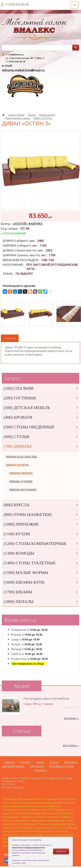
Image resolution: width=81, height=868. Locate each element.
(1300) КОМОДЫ (41, 553)
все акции (70, 718)
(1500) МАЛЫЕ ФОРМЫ (41, 573)
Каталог (25, 762)
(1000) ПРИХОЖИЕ (41, 524)
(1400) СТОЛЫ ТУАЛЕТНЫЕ (41, 563)
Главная (9, 762)
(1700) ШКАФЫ (41, 592)
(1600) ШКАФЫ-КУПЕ (41, 582)
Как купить (37, 766)
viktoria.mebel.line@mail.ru (23, 70)
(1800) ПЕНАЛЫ (41, 602)
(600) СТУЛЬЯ (41, 437)
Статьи (54, 762)
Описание (10, 338)
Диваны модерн (47, 115)
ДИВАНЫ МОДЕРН (17, 465)
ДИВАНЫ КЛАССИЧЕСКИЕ (21, 457)
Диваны (32, 115)
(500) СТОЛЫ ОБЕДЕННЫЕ (41, 427)
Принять (61, 851)
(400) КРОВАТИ (41, 417)
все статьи (69, 745)
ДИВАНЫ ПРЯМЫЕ (21, 473)
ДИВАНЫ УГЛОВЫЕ (21, 481)
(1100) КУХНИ (41, 534)
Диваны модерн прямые (17, 118)
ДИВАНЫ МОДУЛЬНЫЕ (23, 490)
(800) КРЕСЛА (41, 505)
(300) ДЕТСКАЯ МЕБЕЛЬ (41, 408)
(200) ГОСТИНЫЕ (41, 398)
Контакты (40, 770)
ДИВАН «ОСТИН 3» (43, 118)
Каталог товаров (16, 115)
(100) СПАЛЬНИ (41, 388)
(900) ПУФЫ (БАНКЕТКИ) (41, 515)
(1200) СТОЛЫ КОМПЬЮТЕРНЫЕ (41, 544)
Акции (40, 762)
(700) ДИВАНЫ (41, 446)
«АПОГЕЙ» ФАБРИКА (28, 224)
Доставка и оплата (61, 766)
